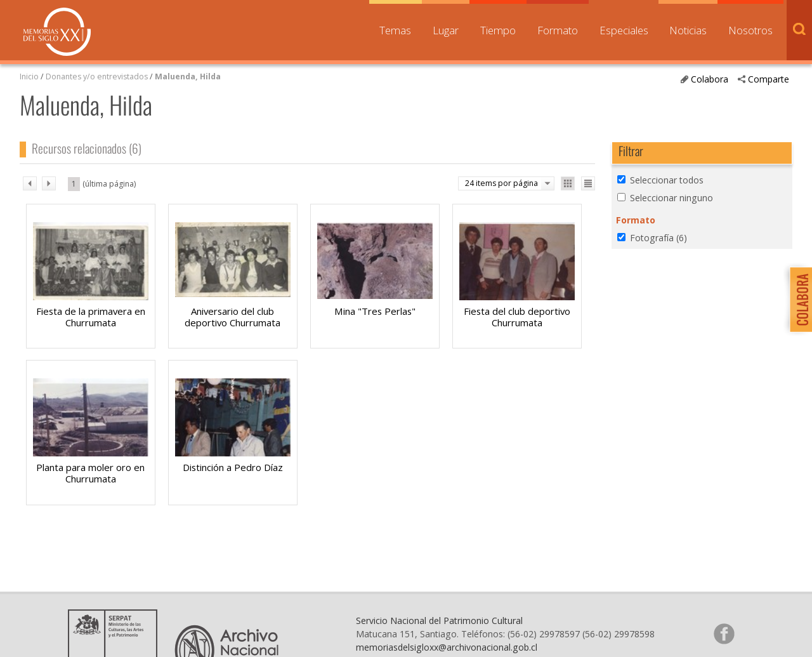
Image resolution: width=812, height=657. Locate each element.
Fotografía (658, 238)
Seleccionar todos (667, 180)
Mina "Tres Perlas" (375, 311)
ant (30, 183)
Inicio (29, 76)
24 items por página (501, 183)
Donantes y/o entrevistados (97, 76)
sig (49, 183)
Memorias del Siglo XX (57, 32)
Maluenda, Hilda (188, 76)
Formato (558, 30)
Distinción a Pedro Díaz (233, 467)
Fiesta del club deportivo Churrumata (517, 317)
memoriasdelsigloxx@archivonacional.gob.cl (447, 647)
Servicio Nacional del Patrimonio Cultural (439, 620)
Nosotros (750, 30)
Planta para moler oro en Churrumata (90, 473)
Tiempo (498, 30)
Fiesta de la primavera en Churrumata (91, 317)
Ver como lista (588, 183)
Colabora (710, 79)
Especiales (624, 30)
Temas (395, 30)
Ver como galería (568, 183)
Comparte (769, 79)
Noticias (688, 30)
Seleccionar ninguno (671, 198)
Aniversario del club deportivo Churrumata (232, 317)
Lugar (446, 30)
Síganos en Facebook (724, 634)
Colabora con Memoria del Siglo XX (798, 299)
